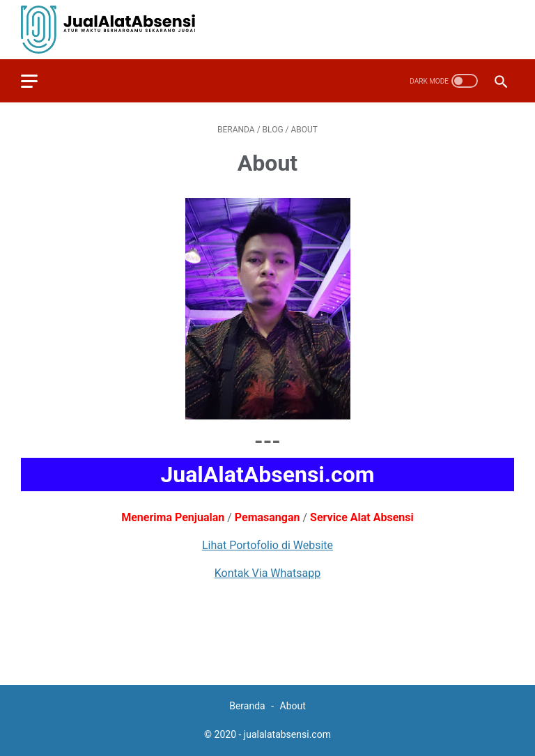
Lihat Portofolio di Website (267, 545)
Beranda (248, 706)
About (293, 706)
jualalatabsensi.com (287, 734)
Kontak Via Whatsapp (267, 573)
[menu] (38, 81)
